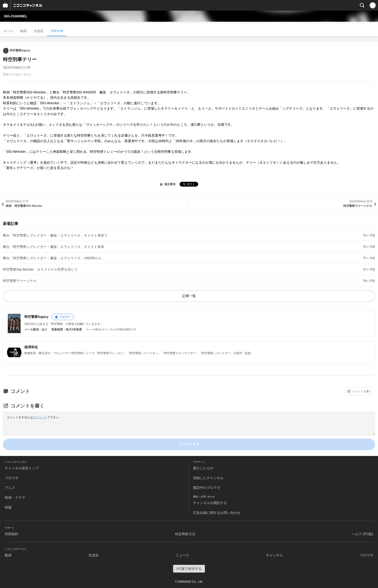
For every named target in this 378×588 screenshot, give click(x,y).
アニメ (10, 488)
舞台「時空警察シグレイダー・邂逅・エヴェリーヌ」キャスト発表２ (55, 235)
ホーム (8, 31)
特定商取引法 (185, 534)
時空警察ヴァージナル (20, 281)
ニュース (182, 555)
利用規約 (12, 534)
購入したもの (203, 468)
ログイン (39, 417)
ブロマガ (57, 31)
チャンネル (274, 555)
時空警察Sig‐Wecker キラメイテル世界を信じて (40, 269)
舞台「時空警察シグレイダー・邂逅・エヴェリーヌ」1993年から (52, 258)
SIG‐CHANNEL (16, 16)
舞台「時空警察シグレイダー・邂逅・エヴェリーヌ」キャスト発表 (54, 247)
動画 (23, 31)
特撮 (8, 507)
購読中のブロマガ (207, 488)
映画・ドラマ (15, 497)
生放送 (38, 31)
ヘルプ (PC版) (362, 534)
